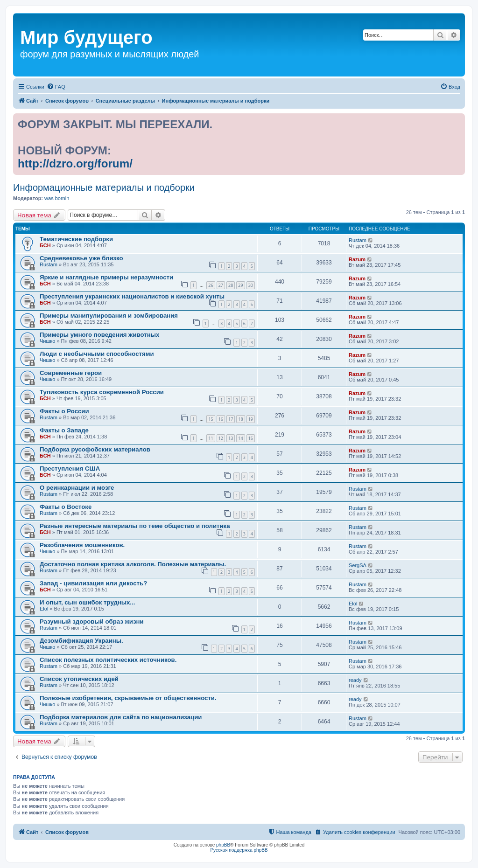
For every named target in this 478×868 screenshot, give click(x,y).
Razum (357, 259)
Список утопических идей (79, 679)
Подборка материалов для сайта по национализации (121, 717)
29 (240, 285)
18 (240, 419)
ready (355, 680)
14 (240, 438)
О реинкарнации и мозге (77, 488)
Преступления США (70, 469)
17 (231, 419)
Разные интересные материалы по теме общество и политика (135, 526)
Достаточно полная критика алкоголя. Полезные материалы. (133, 564)
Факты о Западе (64, 430)
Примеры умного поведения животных (99, 335)
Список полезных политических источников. (108, 660)
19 (251, 419)
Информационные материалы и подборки (104, 187)
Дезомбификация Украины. (81, 641)
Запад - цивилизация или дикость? (93, 583)
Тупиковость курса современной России (102, 392)
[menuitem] (56, 87)
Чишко (47, 341)
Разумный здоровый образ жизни (92, 621)
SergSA (358, 565)
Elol (44, 609)
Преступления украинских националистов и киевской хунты (132, 296)
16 (221, 419)
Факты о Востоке (66, 507)
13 (231, 438)
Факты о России (64, 411)
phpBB (223, 845)
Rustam (358, 240)
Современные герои (71, 373)
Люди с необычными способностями (97, 354)
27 (221, 285)
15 (211, 419)
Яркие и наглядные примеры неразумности (106, 277)
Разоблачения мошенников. (82, 545)
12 (221, 438)
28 (231, 285)
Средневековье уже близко (81, 258)
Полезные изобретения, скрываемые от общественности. (128, 698)
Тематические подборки (76, 239)
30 (251, 285)
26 (211, 285)
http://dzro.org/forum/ (75, 163)
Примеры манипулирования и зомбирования (109, 316)
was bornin (57, 198)
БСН (45, 245)
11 (211, 438)
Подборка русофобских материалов (95, 449)
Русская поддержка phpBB (239, 850)
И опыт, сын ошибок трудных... (87, 602)
